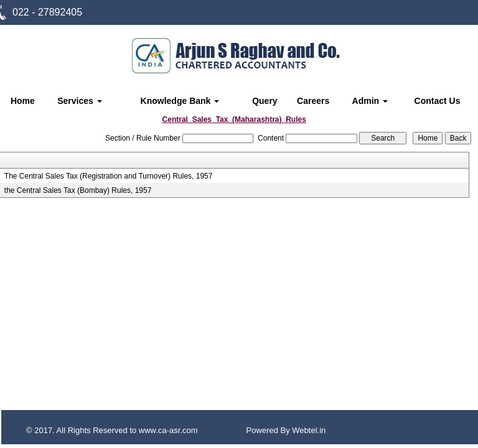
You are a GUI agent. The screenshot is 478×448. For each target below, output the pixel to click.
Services (80, 101)
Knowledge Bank (180, 101)
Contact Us (438, 101)
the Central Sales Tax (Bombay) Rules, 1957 (78, 190)
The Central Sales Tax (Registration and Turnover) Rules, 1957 (109, 176)
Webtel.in (309, 430)
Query (265, 101)
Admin (370, 101)
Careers (313, 101)
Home (23, 101)
